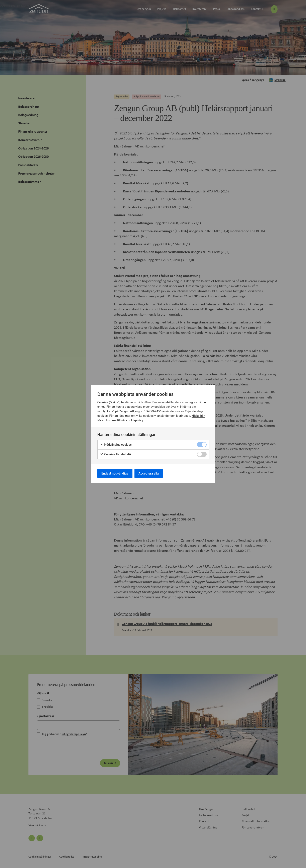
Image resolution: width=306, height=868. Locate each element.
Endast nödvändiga (115, 473)
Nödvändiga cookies (116, 445)
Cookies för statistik (116, 454)
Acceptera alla (149, 473)
